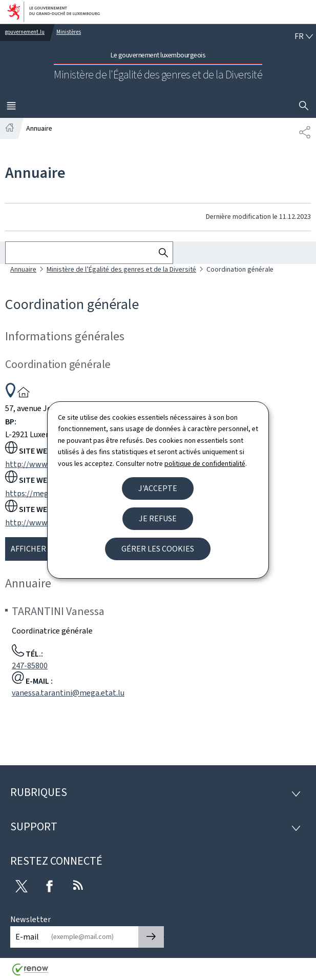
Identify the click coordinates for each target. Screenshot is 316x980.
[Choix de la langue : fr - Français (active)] (304, 36)
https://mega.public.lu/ (46, 493)
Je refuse (158, 518)
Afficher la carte (46, 549)
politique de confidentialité (205, 464)
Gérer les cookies (158, 549)
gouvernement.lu (25, 32)
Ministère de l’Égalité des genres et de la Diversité (121, 269)
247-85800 (30, 666)
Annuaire (23, 269)
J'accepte (158, 488)
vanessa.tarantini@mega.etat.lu (68, 693)
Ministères (69, 32)
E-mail (27, 937)
